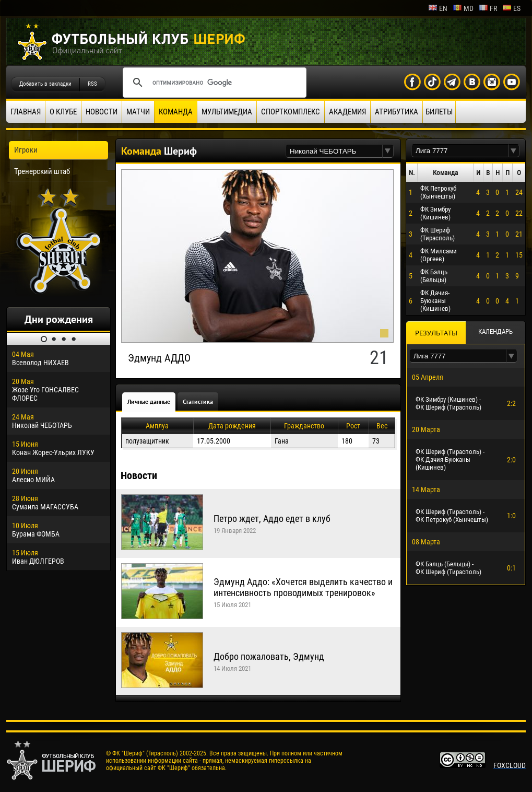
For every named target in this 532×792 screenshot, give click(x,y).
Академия (347, 112)
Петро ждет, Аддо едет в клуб (272, 519)
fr (488, 8)
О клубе (63, 112)
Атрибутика (397, 112)
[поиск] (213, 83)
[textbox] (334, 151)
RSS (92, 84)
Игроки (26, 150)
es (511, 8)
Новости (102, 112)
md (463, 8)
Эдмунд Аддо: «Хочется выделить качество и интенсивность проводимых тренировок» (303, 587)
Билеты (439, 112)
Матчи (138, 112)
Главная (26, 112)
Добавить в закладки (45, 84)
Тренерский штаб (42, 171)
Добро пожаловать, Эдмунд (269, 656)
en (438, 8)
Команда (176, 112)
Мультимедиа (227, 112)
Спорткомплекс (291, 112)
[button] (388, 151)
